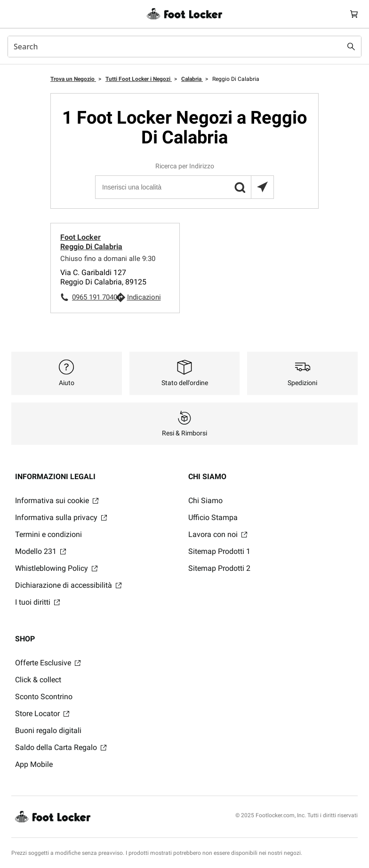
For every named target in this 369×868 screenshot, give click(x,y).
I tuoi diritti (37, 602)
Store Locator (42, 714)
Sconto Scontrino (44, 697)
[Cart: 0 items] (354, 14)
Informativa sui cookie (57, 501)
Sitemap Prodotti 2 (219, 568)
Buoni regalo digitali (48, 730)
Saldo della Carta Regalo (61, 747)
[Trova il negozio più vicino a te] (262, 187)
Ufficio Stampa (213, 517)
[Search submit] (351, 47)
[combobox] (184, 47)
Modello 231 (40, 551)
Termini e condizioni (48, 534)
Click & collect (38, 680)
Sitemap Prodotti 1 (219, 551)
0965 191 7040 (94, 297)
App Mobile (34, 764)
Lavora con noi (218, 534)
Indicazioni (144, 297)
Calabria (192, 79)
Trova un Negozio (73, 79)
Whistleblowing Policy (56, 568)
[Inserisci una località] (184, 187)
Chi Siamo (205, 501)
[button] (240, 187)
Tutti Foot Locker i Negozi (139, 79)
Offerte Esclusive (48, 663)
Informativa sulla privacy (61, 517)
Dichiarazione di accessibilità (68, 585)
